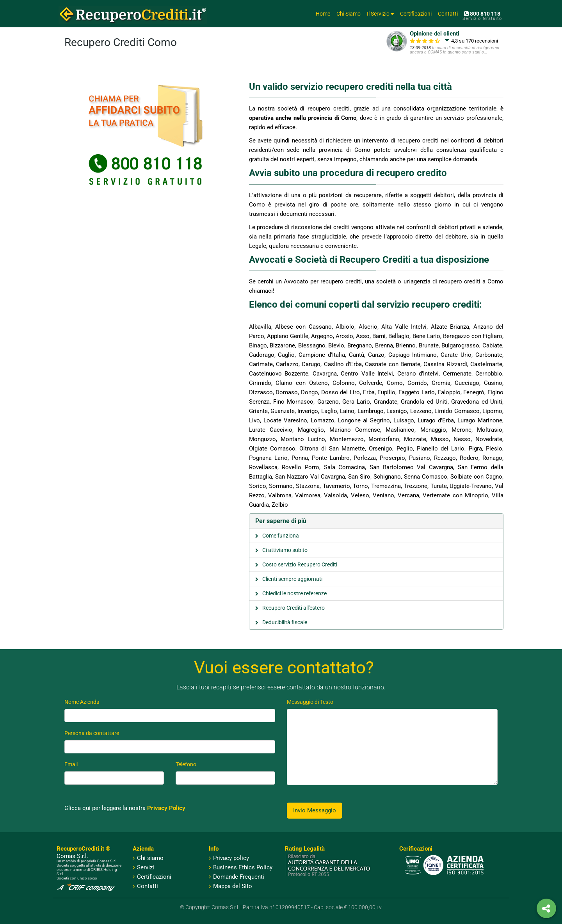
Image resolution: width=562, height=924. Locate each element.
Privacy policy (229, 858)
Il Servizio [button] (380, 14)
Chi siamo (150, 858)
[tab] (376, 521)
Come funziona (281, 536)
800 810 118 (482, 14)
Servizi (146, 867)
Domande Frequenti (237, 877)
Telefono (186, 764)
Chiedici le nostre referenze (294, 593)
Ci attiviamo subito (285, 550)
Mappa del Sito (230, 886)
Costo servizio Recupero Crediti (300, 564)
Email (71, 764)
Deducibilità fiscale (285, 622)
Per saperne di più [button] (281, 521)
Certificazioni (416, 14)
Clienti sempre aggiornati (292, 579)
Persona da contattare (92, 733)
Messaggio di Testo (310, 702)
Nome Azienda (82, 702)
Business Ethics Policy (241, 867)
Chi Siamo (349, 14)
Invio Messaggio (315, 810)
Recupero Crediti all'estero (293, 608)
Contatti (448, 14)
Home (323, 14)
